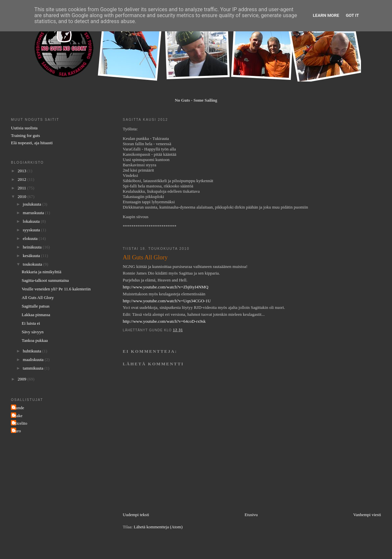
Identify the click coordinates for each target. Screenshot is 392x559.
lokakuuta (32, 221)
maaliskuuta (34, 360)
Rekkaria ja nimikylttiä (42, 272)
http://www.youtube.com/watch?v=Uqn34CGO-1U (167, 301)
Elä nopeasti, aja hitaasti (32, 143)
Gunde (18, 408)
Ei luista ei (31, 323)
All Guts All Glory (38, 297)
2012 (22, 179)
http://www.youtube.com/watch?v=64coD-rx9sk (164, 321)
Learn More (326, 15)
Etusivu (251, 515)
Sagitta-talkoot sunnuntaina (45, 280)
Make (17, 416)
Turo (17, 431)
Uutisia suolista (24, 128)
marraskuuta (34, 213)
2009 (22, 379)
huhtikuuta (33, 351)
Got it (352, 15)
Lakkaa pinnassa (36, 315)
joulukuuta (33, 204)
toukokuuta (33, 264)
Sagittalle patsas (36, 306)
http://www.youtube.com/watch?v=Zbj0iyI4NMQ (165, 287)
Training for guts (25, 135)
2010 (22, 197)
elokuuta (31, 238)
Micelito (20, 423)
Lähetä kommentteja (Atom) (158, 527)
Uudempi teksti (136, 515)
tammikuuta (33, 368)
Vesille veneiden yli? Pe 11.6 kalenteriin (56, 289)
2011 (22, 188)
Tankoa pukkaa (35, 340)
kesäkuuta (32, 256)
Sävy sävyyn (33, 332)
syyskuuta (32, 230)
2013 (22, 171)
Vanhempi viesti (367, 515)
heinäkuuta (33, 247)
